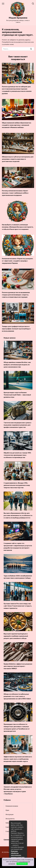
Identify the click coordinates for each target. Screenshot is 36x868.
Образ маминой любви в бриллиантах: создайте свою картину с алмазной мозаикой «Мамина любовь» (17, 125)
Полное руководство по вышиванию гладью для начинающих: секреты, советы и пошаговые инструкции (16, 295)
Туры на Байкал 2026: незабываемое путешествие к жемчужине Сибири (18, 577)
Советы (8, 827)
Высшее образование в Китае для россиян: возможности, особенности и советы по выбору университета (18, 515)
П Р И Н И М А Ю (22, 864)
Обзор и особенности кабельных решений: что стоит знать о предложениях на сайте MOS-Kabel (17, 696)
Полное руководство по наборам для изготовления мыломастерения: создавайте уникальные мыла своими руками (17, 90)
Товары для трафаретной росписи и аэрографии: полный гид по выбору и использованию (16, 329)
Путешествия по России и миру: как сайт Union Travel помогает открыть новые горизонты (18, 606)
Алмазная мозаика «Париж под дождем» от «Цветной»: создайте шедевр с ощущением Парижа (17, 261)
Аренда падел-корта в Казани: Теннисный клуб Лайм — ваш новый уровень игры (17, 395)
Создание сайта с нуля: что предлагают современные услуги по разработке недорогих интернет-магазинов (18, 547)
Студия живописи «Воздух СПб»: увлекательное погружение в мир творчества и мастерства (17, 485)
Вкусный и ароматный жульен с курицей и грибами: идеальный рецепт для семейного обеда (16, 636)
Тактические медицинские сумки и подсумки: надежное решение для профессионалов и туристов (17, 425)
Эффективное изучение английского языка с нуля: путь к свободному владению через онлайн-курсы (18, 759)
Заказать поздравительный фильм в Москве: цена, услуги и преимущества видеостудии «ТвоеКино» (18, 790)
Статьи (8, 831)
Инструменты (10, 819)
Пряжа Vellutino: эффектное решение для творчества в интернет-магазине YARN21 (18, 666)
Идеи (7, 810)
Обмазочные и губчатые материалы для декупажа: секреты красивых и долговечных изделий (18, 159)
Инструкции (10, 814)
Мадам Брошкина (18, 18)
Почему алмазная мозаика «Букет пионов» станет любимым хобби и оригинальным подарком (15, 193)
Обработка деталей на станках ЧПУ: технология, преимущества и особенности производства (17, 455)
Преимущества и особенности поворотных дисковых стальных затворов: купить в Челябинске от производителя (17, 728)
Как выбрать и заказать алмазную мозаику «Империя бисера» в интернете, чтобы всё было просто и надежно (18, 227)
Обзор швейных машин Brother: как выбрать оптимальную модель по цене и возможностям (17, 365)
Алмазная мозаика (12, 806)
